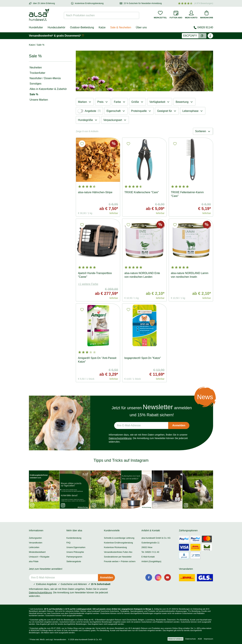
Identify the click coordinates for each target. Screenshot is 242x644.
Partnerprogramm (74, 557)
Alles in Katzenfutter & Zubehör (48, 89)
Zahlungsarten (35, 538)
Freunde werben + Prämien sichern (120, 561)
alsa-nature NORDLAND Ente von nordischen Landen (142, 275)
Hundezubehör (57, 27)
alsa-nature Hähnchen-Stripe (95, 192)
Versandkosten (36, 543)
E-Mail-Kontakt (148, 557)
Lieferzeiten (34, 547)
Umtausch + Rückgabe (39, 557)
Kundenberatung (74, 538)
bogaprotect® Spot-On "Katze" (143, 358)
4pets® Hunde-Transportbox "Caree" (95, 275)
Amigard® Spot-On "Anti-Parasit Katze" (97, 360)
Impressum (208, 639)
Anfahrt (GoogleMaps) (151, 561)
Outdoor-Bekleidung (82, 27)
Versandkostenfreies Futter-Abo (118, 552)
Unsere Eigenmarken (76, 547)
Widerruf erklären (175, 639)
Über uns (141, 27)
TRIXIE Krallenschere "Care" (142, 192)
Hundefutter (36, 27)
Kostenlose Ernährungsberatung (118, 543)
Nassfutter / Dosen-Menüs (45, 78)
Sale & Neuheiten (121, 27)
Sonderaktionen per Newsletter (118, 557)
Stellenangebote (74, 561)
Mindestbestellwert (37, 552)
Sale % (34, 94)
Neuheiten (36, 68)
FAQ (68, 543)
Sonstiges (35, 84)
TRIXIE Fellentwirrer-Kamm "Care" (187, 194)
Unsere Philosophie (75, 552)
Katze (102, 27)
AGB (200, 639)
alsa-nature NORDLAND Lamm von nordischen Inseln (190, 275)
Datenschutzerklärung (120, 438)
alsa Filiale (34, 561)
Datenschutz (191, 639)
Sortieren (203, 131)
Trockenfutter (37, 73)
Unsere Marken (39, 100)
